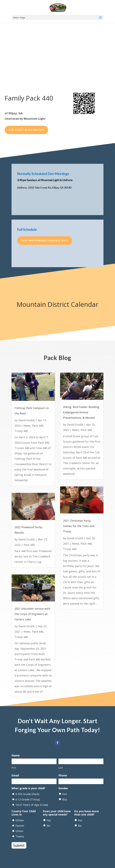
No (48, 826)
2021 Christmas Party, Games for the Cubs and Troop (79, 526)
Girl (64, 794)
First (14, 768)
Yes (49, 820)
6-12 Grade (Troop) (28, 799)
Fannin (20, 826)
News (27, 426)
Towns (20, 836)
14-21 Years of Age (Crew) (32, 805)
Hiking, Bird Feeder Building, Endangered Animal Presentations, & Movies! (81, 412)
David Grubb (27, 420)
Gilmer (20, 820)
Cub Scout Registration (26, 130)
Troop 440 (21, 431)
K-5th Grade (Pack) (27, 794)
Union (19, 831)
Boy (65, 799)
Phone (67, 776)
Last (61, 768)
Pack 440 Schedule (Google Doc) (45, 241)
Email (20, 776)
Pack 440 (38, 426)
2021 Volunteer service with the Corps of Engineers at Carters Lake (32, 614)
